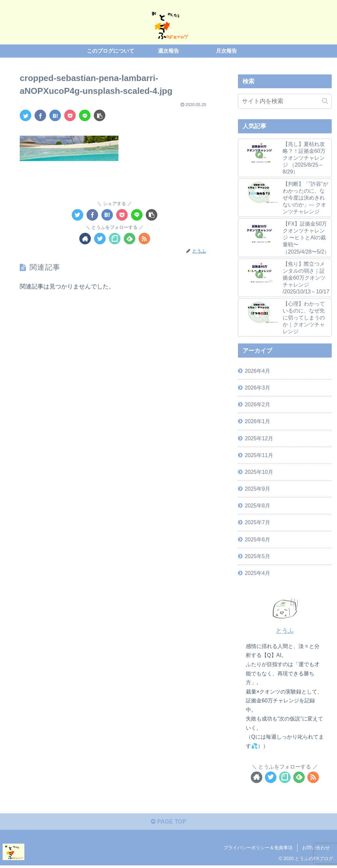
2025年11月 (259, 455)
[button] (325, 101)
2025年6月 (258, 539)
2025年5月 (258, 556)
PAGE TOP (168, 822)
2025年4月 (258, 573)
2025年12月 (259, 438)
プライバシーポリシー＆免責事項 (258, 848)
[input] (285, 101)
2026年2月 (258, 404)
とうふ (285, 631)
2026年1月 (258, 421)
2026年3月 (258, 388)
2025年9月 (258, 489)
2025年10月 (259, 472)
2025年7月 (258, 522)
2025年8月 (258, 505)
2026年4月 (258, 371)
